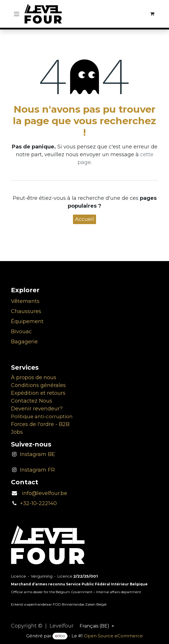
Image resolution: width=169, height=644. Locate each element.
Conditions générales (38, 385)
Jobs (17, 432)
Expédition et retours (38, 393)
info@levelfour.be (42, 493)
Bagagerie (24, 342)
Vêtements (25, 301)
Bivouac (21, 332)
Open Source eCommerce (113, 636)
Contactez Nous (32, 401)
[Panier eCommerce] (153, 14)
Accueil (84, 219)
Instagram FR (37, 470)
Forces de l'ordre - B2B (40, 424)
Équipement (27, 321)
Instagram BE (37, 454)
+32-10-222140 (38, 503)
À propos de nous (34, 377)
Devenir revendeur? (37, 409)
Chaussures (26, 311)
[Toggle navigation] (17, 14)
